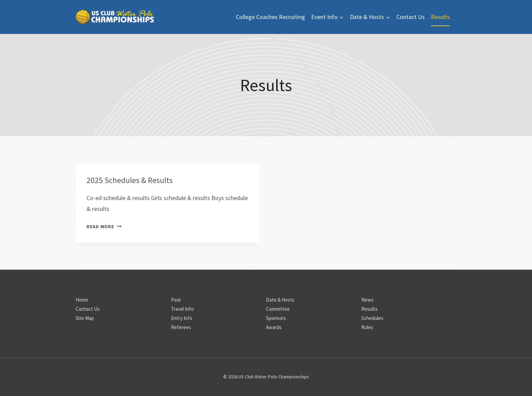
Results (440, 17)
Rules (367, 327)
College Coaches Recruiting (270, 17)
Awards (274, 327)
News (367, 300)
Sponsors (276, 318)
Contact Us (411, 17)
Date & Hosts (280, 300)
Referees (181, 327)
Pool (176, 300)
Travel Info (182, 309)
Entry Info (182, 318)
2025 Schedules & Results (130, 180)
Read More (104, 227)
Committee (278, 309)
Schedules (372, 318)
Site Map (85, 318)
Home (82, 300)
